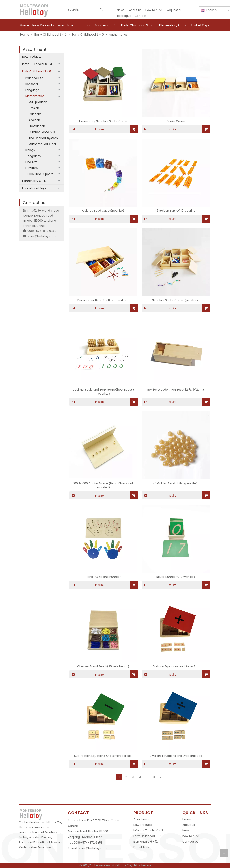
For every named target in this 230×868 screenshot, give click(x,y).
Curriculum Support (39, 174)
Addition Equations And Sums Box (176, 666)
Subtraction (37, 126)
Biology (30, 150)
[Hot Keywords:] (101, 10)
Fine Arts (31, 162)
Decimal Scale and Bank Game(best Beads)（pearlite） (103, 392)
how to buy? (191, 836)
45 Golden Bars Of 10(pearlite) (176, 211)
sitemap (145, 865)
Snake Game (176, 121)
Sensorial (32, 84)
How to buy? (154, 10)
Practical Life (34, 78)
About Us (189, 825)
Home (187, 819)
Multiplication (38, 102)
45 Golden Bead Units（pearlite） (176, 483)
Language (32, 90)
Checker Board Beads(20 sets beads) (103, 666)
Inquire (86, 129)
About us (135, 10)
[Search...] (83, 10)
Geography (33, 156)
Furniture (32, 168)
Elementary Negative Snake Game (103, 121)
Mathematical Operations (46, 144)
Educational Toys (34, 188)
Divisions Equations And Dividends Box (176, 756)
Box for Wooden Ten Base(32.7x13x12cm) (176, 390)
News (121, 10)
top (224, 853)
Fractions (35, 114)
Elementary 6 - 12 (34, 181)
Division (34, 108)
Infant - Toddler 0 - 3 (37, 64)
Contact (140, 16)
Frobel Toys (141, 847)
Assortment (35, 49)
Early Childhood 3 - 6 (37, 71)
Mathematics (35, 96)
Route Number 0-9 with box (176, 577)
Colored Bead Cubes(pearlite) (103, 211)
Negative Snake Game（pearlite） (176, 300)
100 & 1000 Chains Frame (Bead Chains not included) (103, 485)
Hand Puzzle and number (103, 577)
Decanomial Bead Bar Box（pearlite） (103, 300)
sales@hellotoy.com (41, 236)
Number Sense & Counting (46, 132)
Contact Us (190, 842)
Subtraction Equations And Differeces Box (103, 756)
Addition (34, 120)
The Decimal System (43, 138)
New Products (32, 57)
